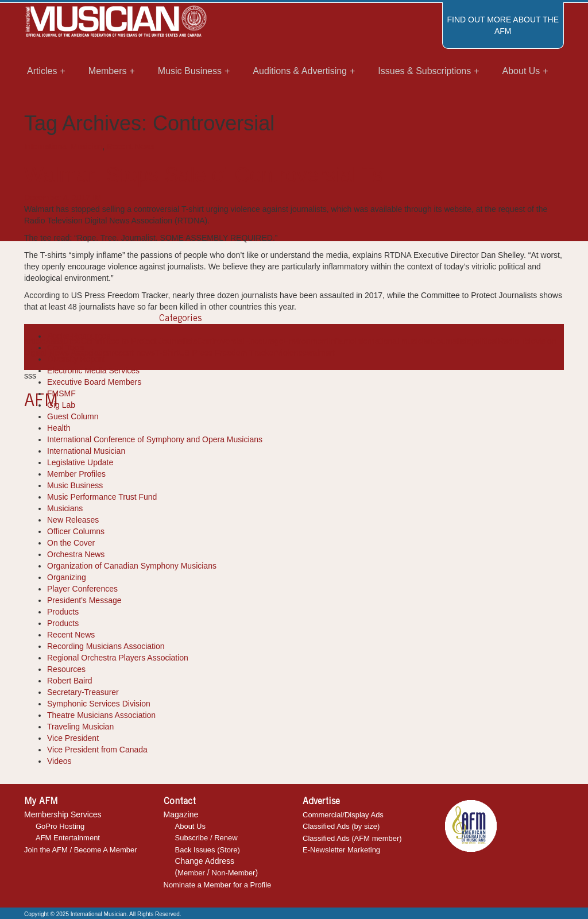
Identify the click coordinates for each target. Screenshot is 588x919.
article (35, 341)
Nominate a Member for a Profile (218, 885)
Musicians (65, 508)
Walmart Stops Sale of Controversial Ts (203, 175)
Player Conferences (82, 589)
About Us (190, 826)
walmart (321, 353)
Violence (291, 353)
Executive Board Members (94, 382)
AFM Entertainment (68, 838)
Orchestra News (76, 554)
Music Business (75, 485)
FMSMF (61, 393)
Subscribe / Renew (206, 838)
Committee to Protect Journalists (139, 341)
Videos (59, 761)
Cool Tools (66, 347)
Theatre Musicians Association (101, 715)
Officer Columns (76, 531)
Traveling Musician (80, 727)
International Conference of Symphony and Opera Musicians (155, 439)
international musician (394, 341)
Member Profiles (76, 474)
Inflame (342, 341)
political (484, 341)
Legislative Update (80, 462)
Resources (66, 669)
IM (97, 198)
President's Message (84, 600)
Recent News (131, 146)
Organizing (67, 577)
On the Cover (71, 543)
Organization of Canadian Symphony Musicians (132, 566)
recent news (134, 353)
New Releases (73, 520)
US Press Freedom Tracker (227, 353)
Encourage (264, 341)
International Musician (63, 146)
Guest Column (73, 416)
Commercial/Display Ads (343, 815)
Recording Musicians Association (106, 646)
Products (63, 612)
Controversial (220, 341)
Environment (306, 341)
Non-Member (234, 873)
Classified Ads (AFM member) (352, 838)
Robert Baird (70, 681)
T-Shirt (167, 353)
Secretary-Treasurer (83, 692)
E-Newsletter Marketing (341, 850)
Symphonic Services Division (99, 704)
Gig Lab (61, 405)
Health (59, 428)
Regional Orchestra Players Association (118, 658)
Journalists (452, 341)
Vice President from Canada (97, 750)
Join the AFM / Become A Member (81, 850)
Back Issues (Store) (208, 850)
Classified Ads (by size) (341, 826)
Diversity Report (76, 359)
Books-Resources (79, 336)
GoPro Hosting (60, 826)
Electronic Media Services (93, 370)
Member (191, 873)
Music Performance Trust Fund (102, 497)
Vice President (73, 738)
